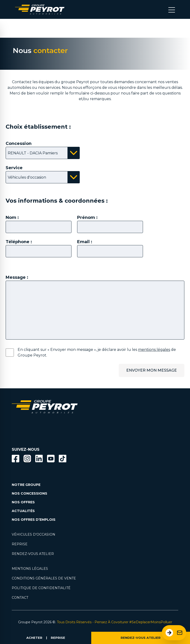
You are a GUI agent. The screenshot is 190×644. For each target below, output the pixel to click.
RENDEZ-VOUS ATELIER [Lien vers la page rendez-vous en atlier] (33, 554)
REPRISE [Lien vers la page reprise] (20, 544)
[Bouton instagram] (27, 459)
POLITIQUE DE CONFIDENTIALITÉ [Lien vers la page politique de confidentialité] (41, 588)
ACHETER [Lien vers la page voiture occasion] (34, 638)
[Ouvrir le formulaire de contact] (174, 633)
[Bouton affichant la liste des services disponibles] (43, 177)
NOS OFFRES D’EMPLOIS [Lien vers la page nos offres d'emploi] (34, 520)
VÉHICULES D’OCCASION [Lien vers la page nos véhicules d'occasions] (34, 534)
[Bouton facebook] (16, 459)
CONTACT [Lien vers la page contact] (20, 598)
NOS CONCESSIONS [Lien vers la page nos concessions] (30, 493)
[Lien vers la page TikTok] (63, 459)
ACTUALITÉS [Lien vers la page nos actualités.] (23, 511)
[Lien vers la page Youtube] (51, 459)
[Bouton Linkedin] (39, 459)
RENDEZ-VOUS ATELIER (141, 638)
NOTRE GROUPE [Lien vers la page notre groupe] (26, 485)
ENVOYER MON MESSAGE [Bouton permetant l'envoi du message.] (152, 370)
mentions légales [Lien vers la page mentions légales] (154, 350)
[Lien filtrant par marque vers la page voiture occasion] (19, 432)
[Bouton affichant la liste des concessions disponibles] (43, 153)
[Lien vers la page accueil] (40, 9)
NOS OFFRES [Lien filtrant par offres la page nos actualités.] (23, 502)
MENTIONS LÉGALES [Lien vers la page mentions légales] (30, 569)
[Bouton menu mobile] (172, 9)
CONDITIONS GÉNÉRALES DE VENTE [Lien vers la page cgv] (44, 578)
